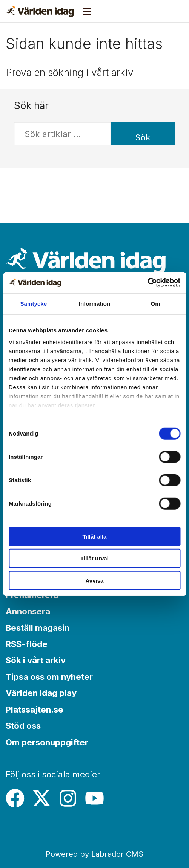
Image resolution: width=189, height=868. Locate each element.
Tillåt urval (94, 558)
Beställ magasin (38, 628)
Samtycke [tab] (33, 303)
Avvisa (95, 580)
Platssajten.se (35, 709)
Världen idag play (41, 693)
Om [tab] (156, 303)
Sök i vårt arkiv (36, 660)
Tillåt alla (95, 536)
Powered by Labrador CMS (94, 854)
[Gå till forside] (40, 11)
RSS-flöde (27, 644)
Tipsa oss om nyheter (49, 677)
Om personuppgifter (47, 742)
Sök (143, 137)
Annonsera (28, 611)
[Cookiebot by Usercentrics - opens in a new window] (147, 283)
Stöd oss (23, 726)
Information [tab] (95, 303)
